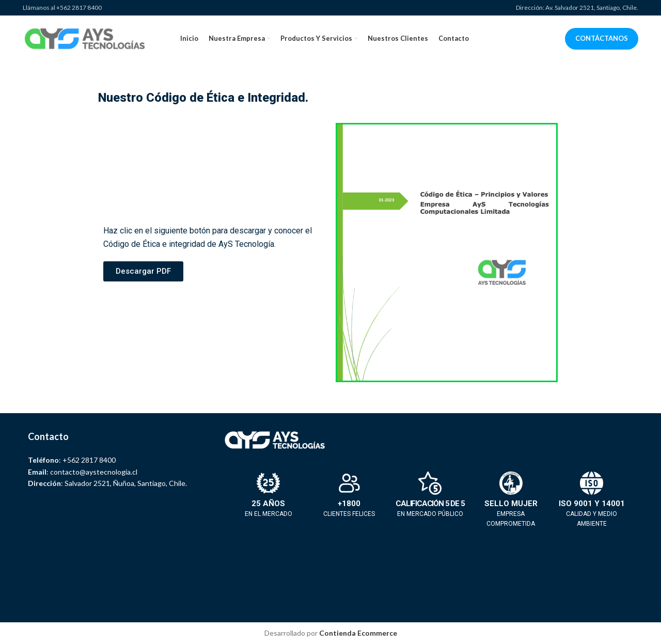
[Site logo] (85, 38)
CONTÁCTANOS (602, 38)
